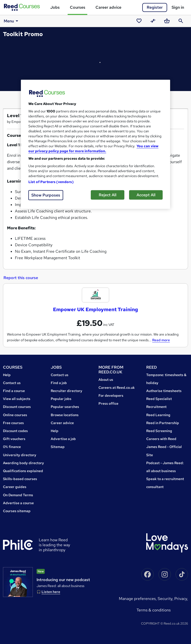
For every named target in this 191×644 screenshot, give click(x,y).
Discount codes (15, 431)
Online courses (15, 415)
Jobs (55, 7)
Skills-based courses (20, 479)
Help (7, 375)
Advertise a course (18, 503)
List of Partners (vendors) (51, 182)
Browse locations (65, 415)
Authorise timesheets (164, 391)
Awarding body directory (24, 463)
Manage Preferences (137, 599)
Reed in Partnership (163, 423)
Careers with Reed (161, 439)
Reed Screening (159, 431)
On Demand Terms (18, 495)
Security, (166, 599)
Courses (78, 7)
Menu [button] (12, 21)
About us (106, 380)
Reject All (108, 195)
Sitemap (58, 447)
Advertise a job (63, 439)
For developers (111, 396)
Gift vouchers (14, 439)
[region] (95, 144)
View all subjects (17, 399)
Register (155, 7)
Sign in (178, 7)
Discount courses (17, 407)
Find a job (59, 383)
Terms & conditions (154, 610)
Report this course (21, 278)
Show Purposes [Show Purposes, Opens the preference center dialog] (46, 195)
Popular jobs (61, 399)
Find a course (14, 391)
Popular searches (65, 407)
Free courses (13, 423)
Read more (161, 340)
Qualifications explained (23, 471)
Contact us (12, 383)
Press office (108, 403)
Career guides (15, 487)
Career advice (108, 7)
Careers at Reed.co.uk (117, 388)
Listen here (51, 592)
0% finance (12, 447)
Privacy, (181, 599)
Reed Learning (158, 415)
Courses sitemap (17, 511)
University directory (20, 455)
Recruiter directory (67, 391)
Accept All (146, 195)
